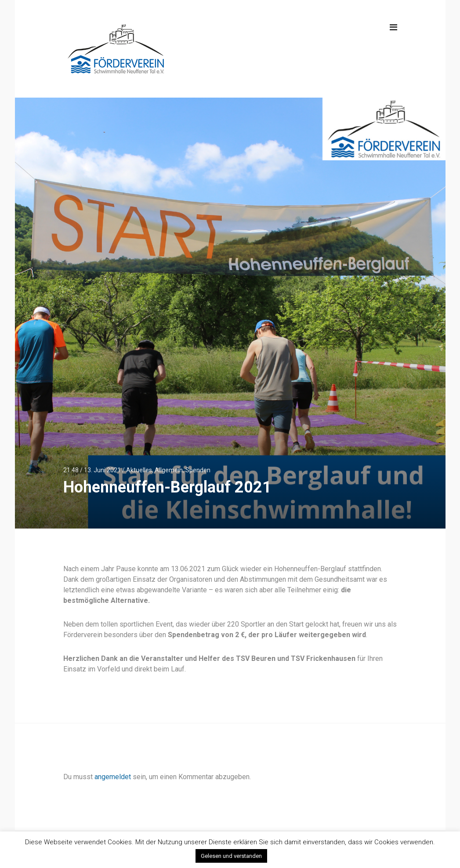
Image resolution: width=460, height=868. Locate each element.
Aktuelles (139, 470)
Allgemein (169, 470)
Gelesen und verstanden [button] (231, 856)
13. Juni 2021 (102, 470)
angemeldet (113, 777)
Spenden (198, 470)
